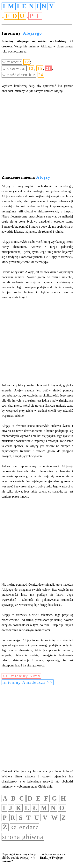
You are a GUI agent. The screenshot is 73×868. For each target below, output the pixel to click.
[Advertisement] (36, 135)
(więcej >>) (27, 858)
